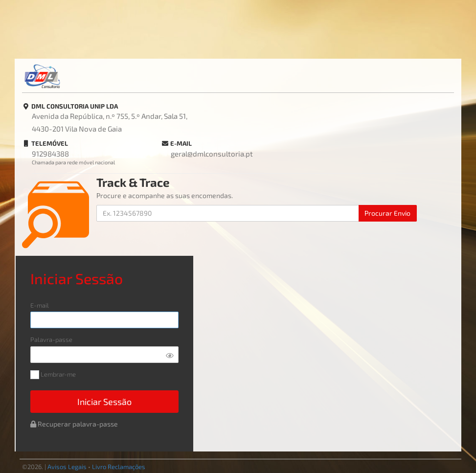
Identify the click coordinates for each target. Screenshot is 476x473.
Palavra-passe (51, 340)
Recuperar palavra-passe (74, 424)
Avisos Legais (67, 467)
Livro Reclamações (119, 467)
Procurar (387, 213)
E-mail (40, 305)
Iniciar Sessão (104, 402)
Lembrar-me (53, 375)
